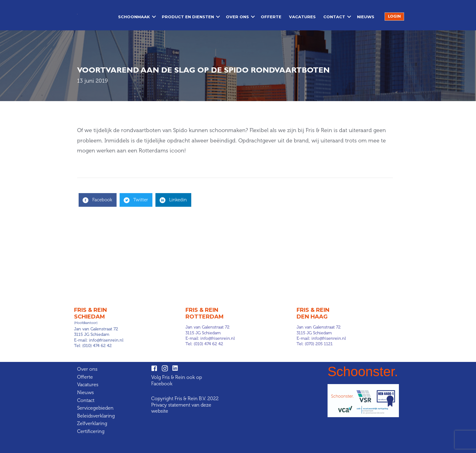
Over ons (237, 17)
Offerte (271, 17)
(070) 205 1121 (319, 344)
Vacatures (302, 17)
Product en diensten (188, 17)
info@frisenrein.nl (106, 340)
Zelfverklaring (92, 423)
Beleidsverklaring (96, 416)
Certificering (91, 431)
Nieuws (366, 17)
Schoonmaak (134, 17)
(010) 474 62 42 (97, 346)
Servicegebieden (95, 408)
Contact (334, 17)
